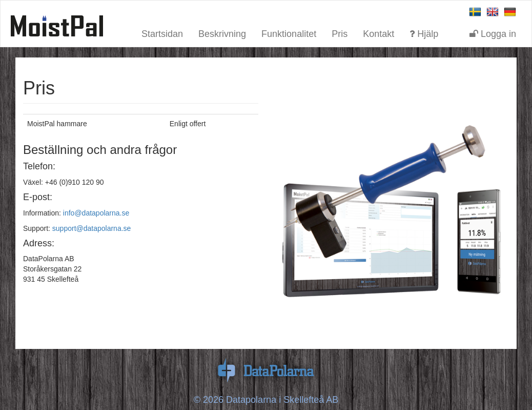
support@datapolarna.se (92, 228)
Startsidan (162, 33)
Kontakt (378, 33)
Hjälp (424, 33)
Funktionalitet (289, 33)
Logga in (493, 33)
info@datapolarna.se (96, 213)
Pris (340, 33)
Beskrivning (222, 33)
